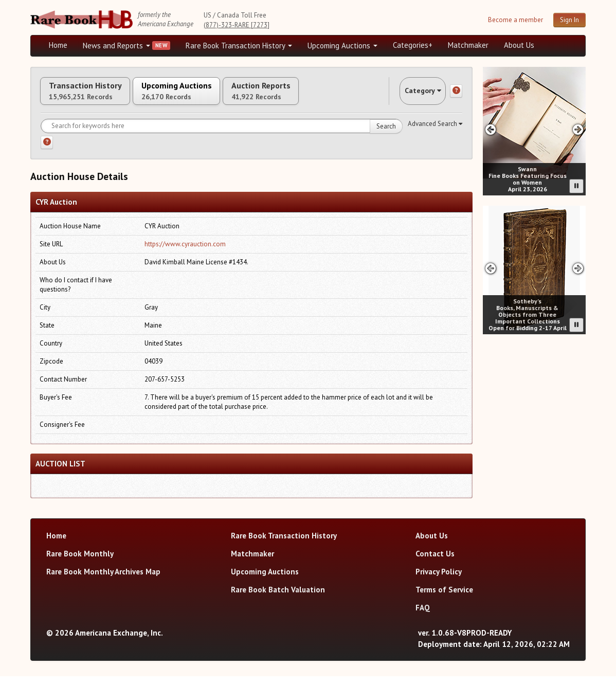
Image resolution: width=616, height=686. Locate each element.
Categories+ (413, 45)
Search (386, 137)
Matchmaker (468, 45)
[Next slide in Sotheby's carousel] (578, 268)
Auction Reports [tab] (317, 96)
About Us (519, 45)
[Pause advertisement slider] (576, 186)
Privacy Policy (439, 581)
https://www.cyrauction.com (185, 254)
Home (58, 45)
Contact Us (435, 563)
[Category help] (456, 96)
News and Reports (116, 46)
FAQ (423, 617)
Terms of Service (444, 599)
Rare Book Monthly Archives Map (103, 581)
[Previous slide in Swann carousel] (490, 129)
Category (413, 96)
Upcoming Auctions (342, 46)
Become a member (515, 20)
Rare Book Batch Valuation (278, 599)
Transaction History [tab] (96, 96)
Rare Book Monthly (80, 563)
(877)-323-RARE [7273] (237, 25)
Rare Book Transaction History (239, 46)
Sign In (569, 20)
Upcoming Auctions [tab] (210, 96)
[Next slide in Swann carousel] (578, 129)
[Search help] (47, 153)
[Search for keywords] (222, 136)
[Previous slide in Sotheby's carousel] (490, 268)
